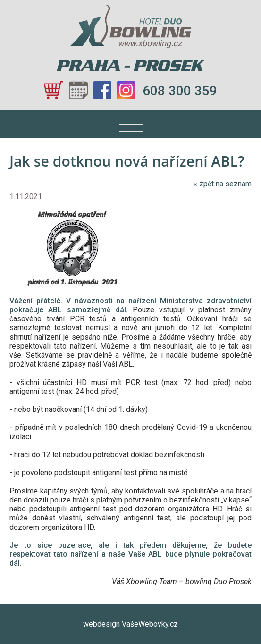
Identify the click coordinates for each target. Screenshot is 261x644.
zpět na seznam (223, 184)
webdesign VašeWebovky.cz (130, 624)
